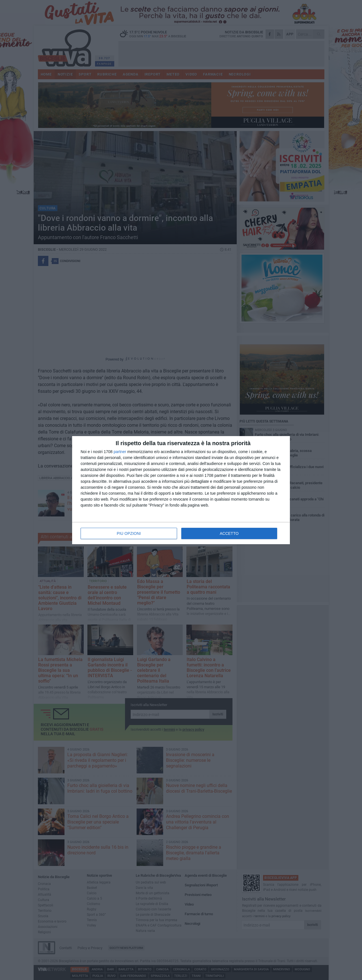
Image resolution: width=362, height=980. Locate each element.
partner (120, 452)
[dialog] (181, 490)
